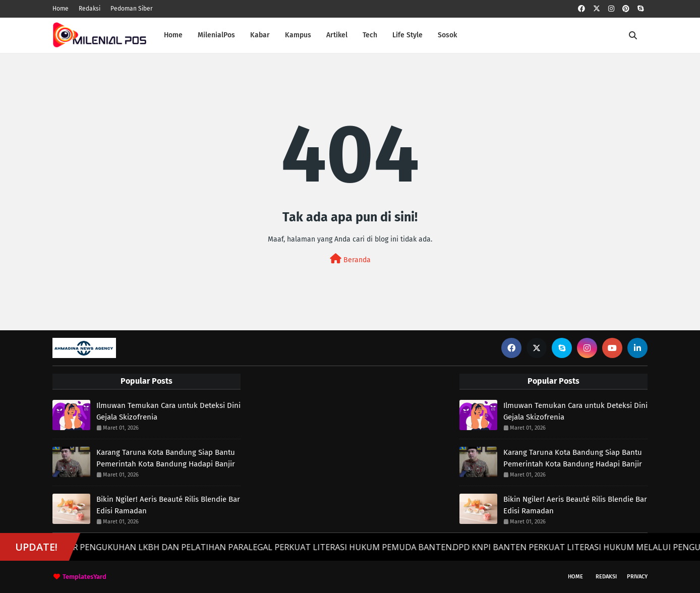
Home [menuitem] (173, 35)
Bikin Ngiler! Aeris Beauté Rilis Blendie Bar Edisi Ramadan (168, 505)
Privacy (637, 577)
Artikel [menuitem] (337, 35)
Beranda (350, 259)
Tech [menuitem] (370, 35)
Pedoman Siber (132, 9)
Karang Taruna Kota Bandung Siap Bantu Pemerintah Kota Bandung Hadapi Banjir (166, 458)
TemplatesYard (84, 577)
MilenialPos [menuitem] (216, 35)
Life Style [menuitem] (407, 35)
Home (61, 9)
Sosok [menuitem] (447, 35)
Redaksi (90, 9)
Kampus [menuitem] (298, 35)
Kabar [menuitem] (260, 35)
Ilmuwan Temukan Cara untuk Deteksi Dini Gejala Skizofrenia (168, 411)
